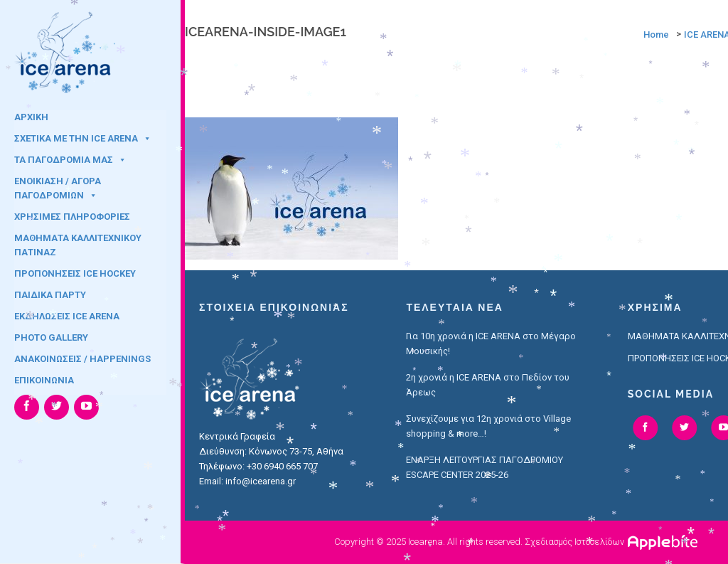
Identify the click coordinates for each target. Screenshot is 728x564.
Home (656, 34)
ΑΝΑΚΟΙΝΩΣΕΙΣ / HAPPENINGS (82, 359)
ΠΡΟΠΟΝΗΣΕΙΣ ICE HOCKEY (75, 273)
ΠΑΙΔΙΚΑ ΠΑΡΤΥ (50, 295)
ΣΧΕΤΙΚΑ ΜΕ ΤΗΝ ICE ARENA (83, 138)
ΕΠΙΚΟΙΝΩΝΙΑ (44, 380)
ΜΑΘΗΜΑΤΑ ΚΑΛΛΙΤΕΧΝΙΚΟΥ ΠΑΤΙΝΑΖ (78, 243)
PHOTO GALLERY (51, 337)
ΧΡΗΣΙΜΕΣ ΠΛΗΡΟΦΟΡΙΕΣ (72, 217)
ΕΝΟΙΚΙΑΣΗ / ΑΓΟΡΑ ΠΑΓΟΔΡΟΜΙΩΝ (58, 186)
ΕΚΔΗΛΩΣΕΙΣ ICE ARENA (67, 316)
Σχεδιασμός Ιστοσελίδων (574, 542)
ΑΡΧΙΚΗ (31, 117)
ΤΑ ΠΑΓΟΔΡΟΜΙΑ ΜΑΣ (70, 160)
